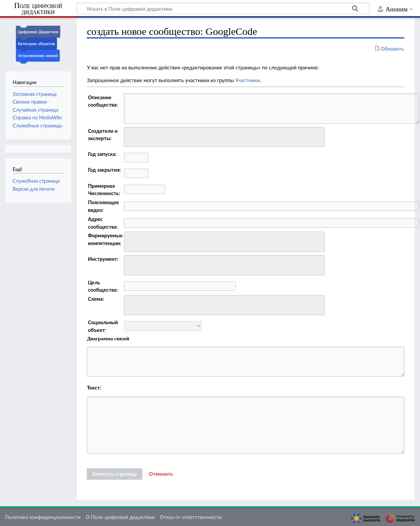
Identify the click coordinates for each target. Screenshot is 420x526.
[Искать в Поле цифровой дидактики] (223, 8)
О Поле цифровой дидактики (120, 517)
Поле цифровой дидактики (38, 9)
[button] (161, 474)
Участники (247, 80)
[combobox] (224, 137)
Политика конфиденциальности (43, 517)
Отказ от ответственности (191, 517)
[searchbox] (130, 136)
